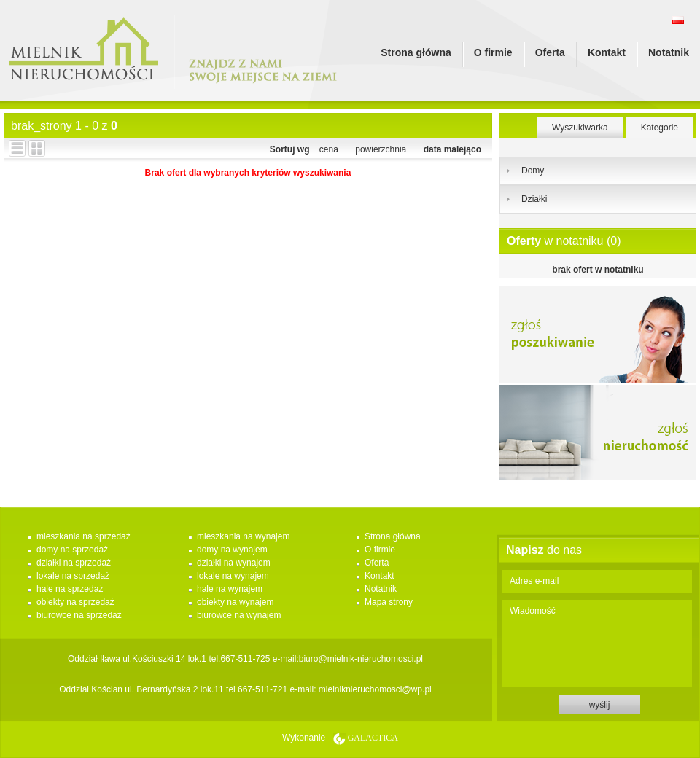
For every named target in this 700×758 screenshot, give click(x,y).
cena (329, 149)
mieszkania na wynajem (243, 536)
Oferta (550, 52)
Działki (534, 199)
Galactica (373, 738)
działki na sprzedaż (74, 563)
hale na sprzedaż (70, 589)
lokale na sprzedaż (73, 576)
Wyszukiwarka (580, 128)
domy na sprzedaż (72, 550)
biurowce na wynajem (239, 615)
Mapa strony (389, 602)
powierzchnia (381, 149)
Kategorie (660, 128)
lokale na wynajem (233, 576)
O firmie (493, 52)
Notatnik (669, 52)
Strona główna (416, 52)
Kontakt (607, 52)
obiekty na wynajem (235, 602)
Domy (533, 171)
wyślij (600, 705)
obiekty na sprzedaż (75, 602)
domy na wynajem (232, 550)
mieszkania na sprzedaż (83, 536)
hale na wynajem (230, 589)
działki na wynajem (234, 563)
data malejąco (452, 149)
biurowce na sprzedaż (79, 615)
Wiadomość (597, 644)
